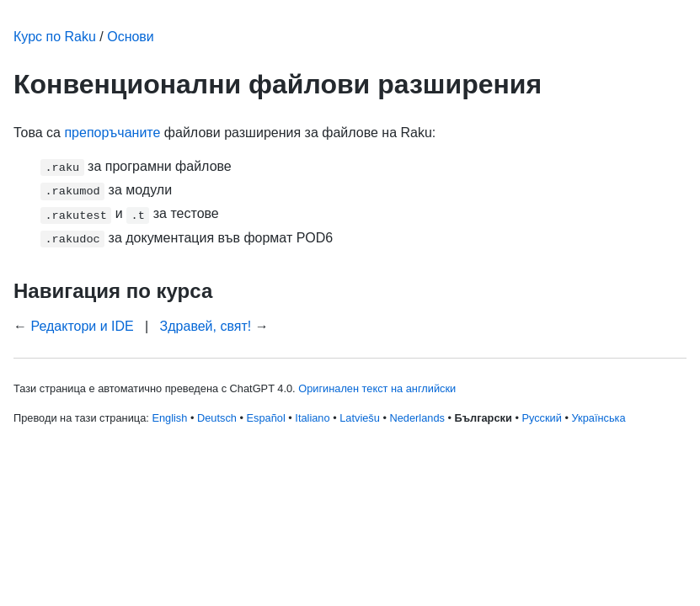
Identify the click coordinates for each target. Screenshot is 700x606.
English (169, 418)
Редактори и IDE (82, 326)
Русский (541, 418)
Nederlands (417, 418)
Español (266, 418)
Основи (131, 37)
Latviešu (360, 418)
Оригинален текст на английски (377, 388)
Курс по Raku (55, 37)
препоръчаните (112, 133)
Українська (599, 418)
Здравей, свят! (206, 326)
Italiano (312, 418)
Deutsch (217, 418)
